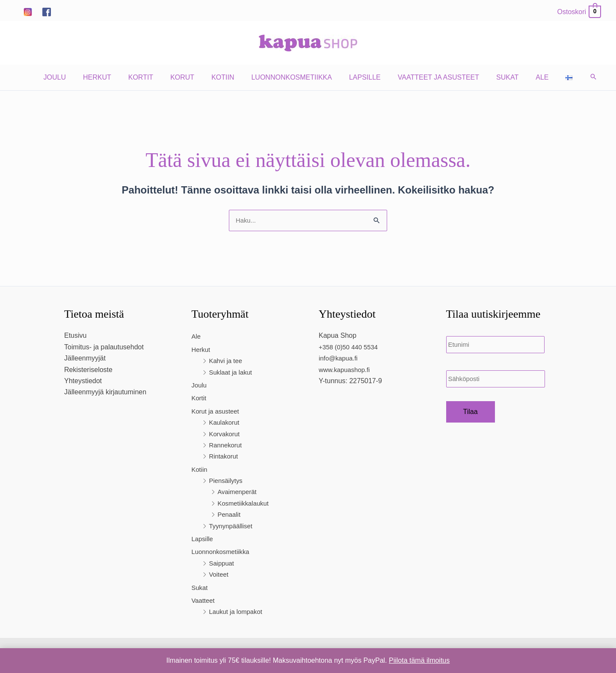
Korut (189, 77)
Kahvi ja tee (227, 362)
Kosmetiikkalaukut (245, 504)
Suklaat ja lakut (232, 373)
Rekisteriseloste (88, 371)
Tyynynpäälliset (232, 527)
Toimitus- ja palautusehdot (104, 348)
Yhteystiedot (83, 382)
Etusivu (75, 336)
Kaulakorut (226, 423)
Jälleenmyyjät (85, 359)
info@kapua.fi (340, 359)
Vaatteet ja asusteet (432, 77)
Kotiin (226, 77)
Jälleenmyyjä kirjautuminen (105, 393)
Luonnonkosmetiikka (291, 77)
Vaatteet (204, 601)
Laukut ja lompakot (238, 612)
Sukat (497, 77)
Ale (528, 77)
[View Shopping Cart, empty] (579, 12)
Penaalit (230, 515)
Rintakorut (225, 457)
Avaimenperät (239, 493)
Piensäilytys (227, 481)
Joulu (72, 77)
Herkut (111, 77)
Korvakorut (226, 434)
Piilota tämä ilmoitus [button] (419, 660)
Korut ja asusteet (217, 412)
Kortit (151, 77)
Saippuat (223, 564)
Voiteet (220, 575)
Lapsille (361, 77)
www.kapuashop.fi (346, 371)
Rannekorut (227, 446)
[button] (575, 77)
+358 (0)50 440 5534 (351, 348)
